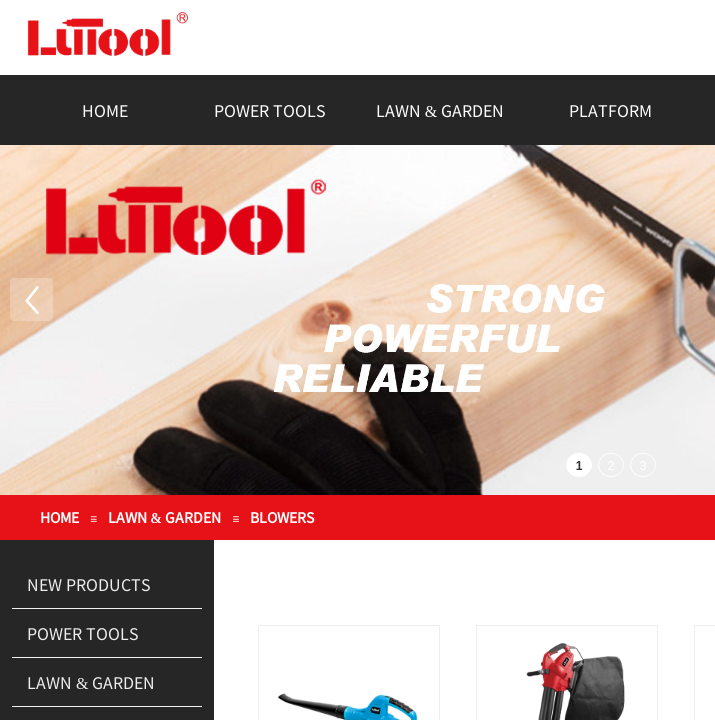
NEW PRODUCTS (89, 584)
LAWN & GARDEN (440, 110)
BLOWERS (282, 517)
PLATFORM (610, 110)
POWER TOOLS (270, 110)
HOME (105, 110)
